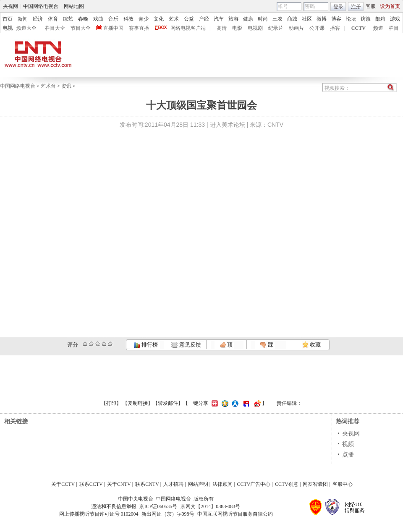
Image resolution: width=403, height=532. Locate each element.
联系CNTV (147, 484)
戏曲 (98, 19)
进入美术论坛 (228, 125)
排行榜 (146, 345)
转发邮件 (168, 403)
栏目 (394, 28)
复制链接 (138, 403)
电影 (237, 28)
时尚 (263, 19)
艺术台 (48, 86)
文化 (159, 19)
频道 (378, 28)
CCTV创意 (287, 484)
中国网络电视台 (41, 6)
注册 (356, 7)
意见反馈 (186, 345)
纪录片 (276, 28)
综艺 (68, 19)
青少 (144, 19)
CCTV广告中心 (254, 484)
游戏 (395, 19)
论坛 (351, 19)
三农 (277, 19)
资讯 (66, 86)
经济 (38, 19)
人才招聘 (173, 484)
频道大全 (26, 28)
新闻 (23, 19)
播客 (335, 28)
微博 (322, 19)
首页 (8, 19)
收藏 (311, 345)
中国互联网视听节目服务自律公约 (235, 514)
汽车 (219, 19)
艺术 (174, 19)
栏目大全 (55, 28)
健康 (248, 19)
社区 (307, 19)
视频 (348, 444)
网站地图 (74, 6)
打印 (111, 403)
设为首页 (390, 6)
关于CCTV (63, 484)
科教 (128, 19)
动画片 (296, 28)
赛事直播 (139, 28)
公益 (189, 19)
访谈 (366, 19)
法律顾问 (222, 484)
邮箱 (380, 19)
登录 (338, 7)
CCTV (359, 28)
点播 (348, 454)
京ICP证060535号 (158, 506)
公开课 (317, 28)
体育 (53, 19)
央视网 (10, 6)
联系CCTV (91, 484)
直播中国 (113, 28)
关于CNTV (119, 484)
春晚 (83, 19)
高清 (222, 28)
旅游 (233, 19)
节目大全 (81, 28)
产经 (204, 19)
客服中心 (343, 484)
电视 (8, 28)
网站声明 (198, 484)
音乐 (113, 19)
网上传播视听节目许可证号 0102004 (99, 514)
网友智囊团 (315, 484)
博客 (336, 19)
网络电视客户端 (188, 28)
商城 (292, 19)
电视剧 (255, 28)
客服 (371, 6)
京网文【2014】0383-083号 (210, 506)
